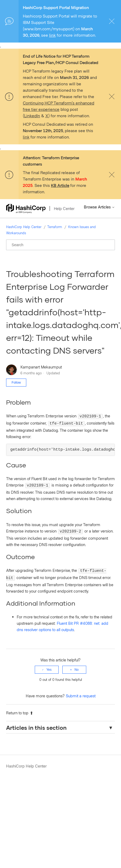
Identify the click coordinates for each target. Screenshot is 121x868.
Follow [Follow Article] (16, 383)
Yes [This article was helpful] (49, 665)
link (52, 35)
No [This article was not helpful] (77, 665)
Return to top (20, 708)
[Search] (60, 245)
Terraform (55, 227)
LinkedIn (32, 116)
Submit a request (81, 691)
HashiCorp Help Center (24, 227)
